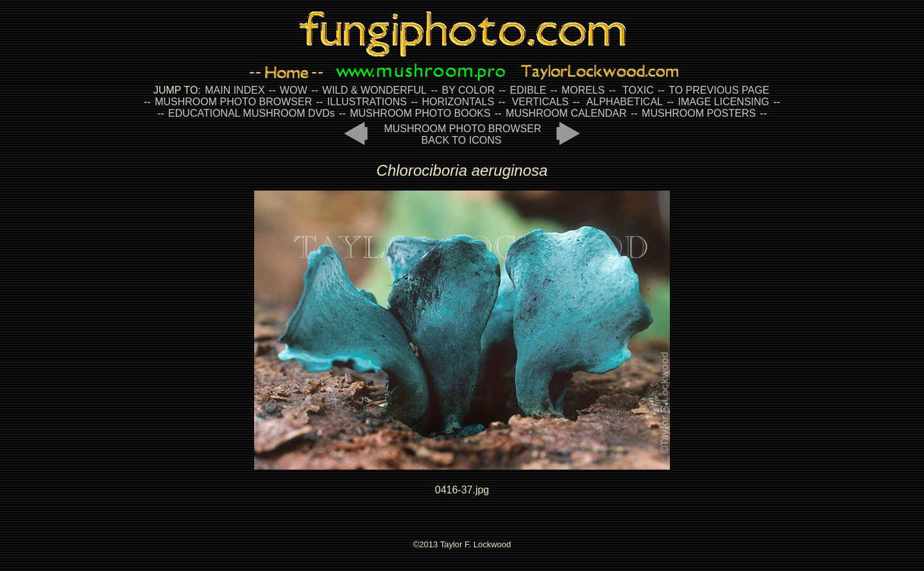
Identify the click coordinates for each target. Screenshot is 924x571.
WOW (294, 90)
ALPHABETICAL (625, 102)
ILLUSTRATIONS (367, 102)
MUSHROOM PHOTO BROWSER (233, 102)
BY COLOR (468, 90)
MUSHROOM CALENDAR (566, 113)
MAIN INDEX (235, 90)
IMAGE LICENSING (722, 102)
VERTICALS (541, 102)
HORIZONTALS (458, 102)
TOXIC (638, 90)
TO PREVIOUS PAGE (719, 90)
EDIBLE (528, 90)
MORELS (583, 90)
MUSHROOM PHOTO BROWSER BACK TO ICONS (462, 134)
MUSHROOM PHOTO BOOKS (420, 113)
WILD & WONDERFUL (374, 90)
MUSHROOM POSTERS (699, 113)
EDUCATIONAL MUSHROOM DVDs (252, 113)
